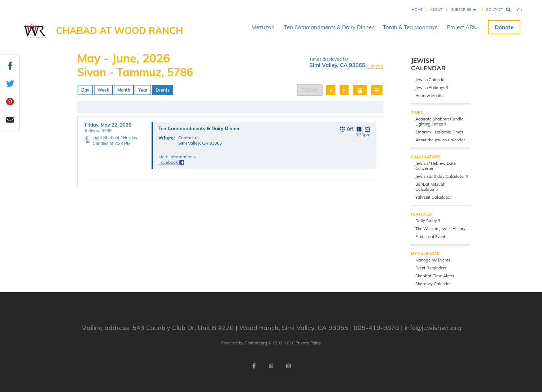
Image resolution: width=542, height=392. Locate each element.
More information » (177, 157)
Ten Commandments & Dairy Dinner (329, 27)
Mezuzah (263, 27)
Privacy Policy (308, 343)
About (436, 10)
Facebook (171, 162)
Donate (504, 27)
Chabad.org (256, 343)
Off (347, 129)
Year (143, 90)
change (376, 65)
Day (85, 90)
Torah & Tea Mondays (410, 27)
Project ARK (462, 27)
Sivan (92, 72)
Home (417, 10)
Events (163, 90)
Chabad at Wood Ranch (119, 30)
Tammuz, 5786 (155, 72)
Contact (495, 10)
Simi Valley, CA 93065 (200, 143)
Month (124, 90)
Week (103, 90)
